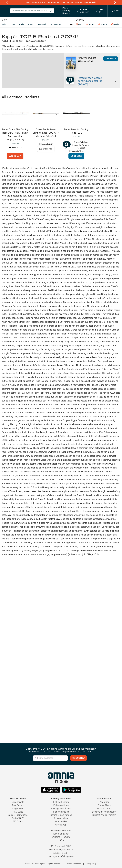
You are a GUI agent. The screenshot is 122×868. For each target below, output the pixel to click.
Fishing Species (61, 812)
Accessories (56, 24)
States (90, 24)
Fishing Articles (61, 805)
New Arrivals (18, 802)
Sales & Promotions (18, 815)
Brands (102, 24)
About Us (104, 802)
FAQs (61, 840)
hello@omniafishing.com (61, 856)
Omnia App (61, 825)
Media (115, 24)
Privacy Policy (91, 864)
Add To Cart (15, 156)
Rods (22, 24)
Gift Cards (18, 821)
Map (79, 24)
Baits (4, 24)
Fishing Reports (61, 802)
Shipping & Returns (61, 837)
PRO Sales (18, 812)
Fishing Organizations (61, 815)
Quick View (76, 156)
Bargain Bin (18, 809)
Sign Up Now (85, 758)
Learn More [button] (111, 59)
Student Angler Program (104, 815)
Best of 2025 (18, 818)
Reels (31, 24)
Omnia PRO (61, 821)
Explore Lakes (61, 818)
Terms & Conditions (74, 864)
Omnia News (104, 805)
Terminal (42, 24)
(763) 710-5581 (61, 853)
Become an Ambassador (104, 812)
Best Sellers (18, 805)
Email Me (46, 149)
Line (13, 24)
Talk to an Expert (61, 834)
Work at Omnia (104, 809)
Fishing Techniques (61, 809)
